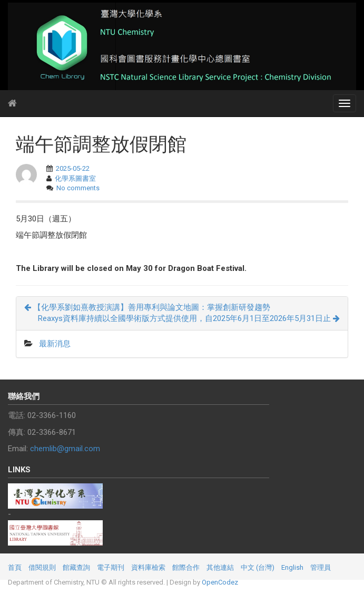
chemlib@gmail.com (65, 449)
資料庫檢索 (148, 567)
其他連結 (220, 567)
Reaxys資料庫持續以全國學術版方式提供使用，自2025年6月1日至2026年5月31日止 (189, 318)
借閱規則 (42, 567)
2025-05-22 (73, 168)
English (292, 567)
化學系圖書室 (75, 178)
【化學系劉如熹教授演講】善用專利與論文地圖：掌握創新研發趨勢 (147, 307)
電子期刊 (111, 567)
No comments (78, 188)
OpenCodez (220, 582)
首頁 (15, 567)
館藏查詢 (76, 567)
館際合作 (186, 567)
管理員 (321, 567)
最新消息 (55, 344)
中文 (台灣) (258, 567)
